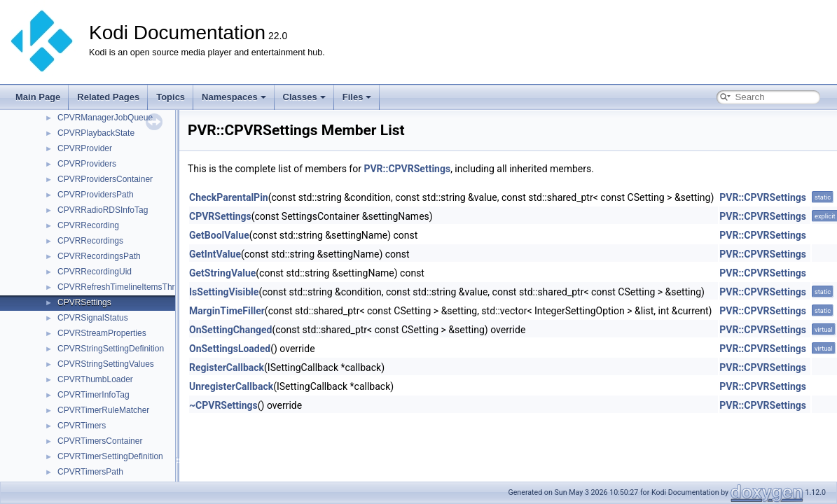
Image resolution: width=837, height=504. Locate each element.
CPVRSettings (84, 302)
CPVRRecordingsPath (99, 256)
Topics (171, 97)
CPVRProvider (85, 148)
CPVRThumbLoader (95, 379)
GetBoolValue (219, 235)
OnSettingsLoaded (230, 349)
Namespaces (234, 97)
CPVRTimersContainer (100, 441)
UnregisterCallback (231, 386)
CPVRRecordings (90, 241)
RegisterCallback (227, 367)
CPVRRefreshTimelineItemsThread (123, 287)
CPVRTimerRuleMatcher (103, 410)
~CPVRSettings (223, 405)
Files (357, 97)
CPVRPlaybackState (96, 133)
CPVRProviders (87, 164)
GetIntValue (215, 254)
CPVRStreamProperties (102, 333)
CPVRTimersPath (90, 472)
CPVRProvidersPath (96, 195)
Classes (304, 97)
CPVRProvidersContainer (105, 179)
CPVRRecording (88, 225)
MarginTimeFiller (227, 311)
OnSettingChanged (231, 330)
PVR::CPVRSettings (407, 169)
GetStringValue (222, 273)
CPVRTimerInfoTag (94, 395)
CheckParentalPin (229, 197)
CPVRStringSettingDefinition (111, 349)
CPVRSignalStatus (93, 318)
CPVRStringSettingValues (106, 364)
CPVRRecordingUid (95, 272)
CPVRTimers (82, 426)
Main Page (38, 97)
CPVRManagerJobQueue (105, 118)
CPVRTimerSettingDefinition (110, 456)
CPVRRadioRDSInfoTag (103, 210)
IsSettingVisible (224, 292)
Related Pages (108, 97)
